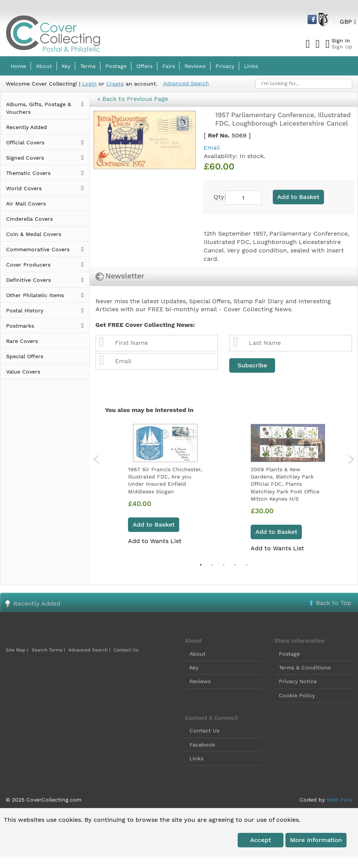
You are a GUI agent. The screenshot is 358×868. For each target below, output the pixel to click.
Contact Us (126, 650)
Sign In (341, 40)
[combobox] (304, 84)
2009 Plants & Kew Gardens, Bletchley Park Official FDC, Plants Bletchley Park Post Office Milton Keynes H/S (285, 484)
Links (196, 758)
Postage (289, 654)
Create (115, 84)
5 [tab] (246, 565)
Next (351, 459)
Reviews (200, 681)
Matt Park (339, 800)
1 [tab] (201, 565)
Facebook (202, 745)
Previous (96, 459)
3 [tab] (224, 565)
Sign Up (342, 47)
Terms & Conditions (305, 668)
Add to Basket (154, 525)
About (198, 654)
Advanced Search (186, 83)
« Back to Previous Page (133, 99)
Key (194, 668)
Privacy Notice (298, 681)
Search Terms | (48, 650)
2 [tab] (212, 565)
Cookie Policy (297, 695)
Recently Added (37, 604)
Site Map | (17, 650)
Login (89, 84)
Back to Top (334, 603)
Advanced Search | (90, 650)
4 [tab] (235, 565)
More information (316, 840)
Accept (261, 840)
